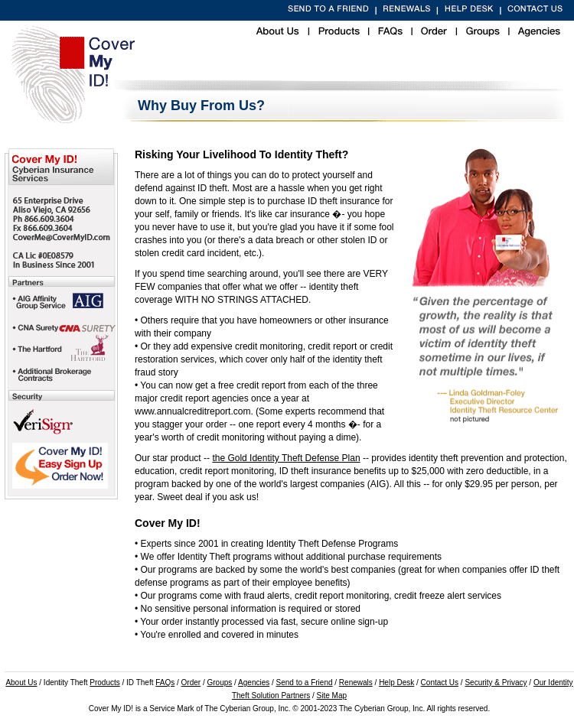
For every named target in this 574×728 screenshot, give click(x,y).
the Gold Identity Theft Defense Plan (286, 458)
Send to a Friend (305, 682)
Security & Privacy (496, 682)
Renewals (356, 682)
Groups (220, 682)
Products (104, 682)
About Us (21, 682)
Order (191, 682)
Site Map (332, 695)
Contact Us (440, 682)
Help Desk (396, 682)
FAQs (165, 682)
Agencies (254, 682)
